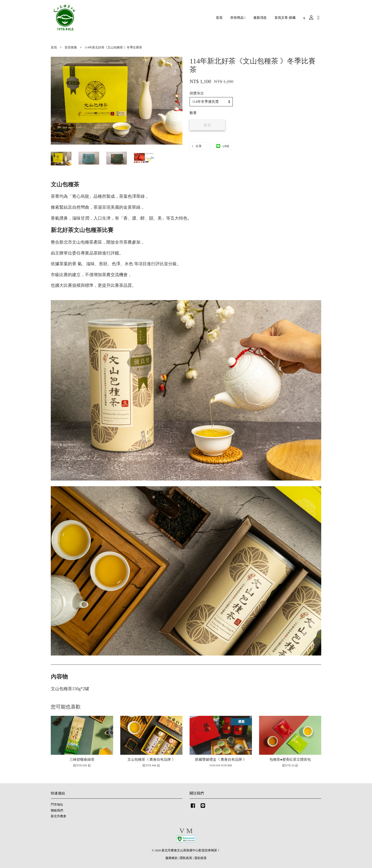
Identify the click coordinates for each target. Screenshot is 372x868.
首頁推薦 (71, 47)
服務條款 (172, 858)
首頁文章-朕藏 (285, 18)
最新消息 (260, 18)
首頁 (219, 18)
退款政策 (200, 858)
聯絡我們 (57, 811)
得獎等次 (197, 93)
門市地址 (57, 805)
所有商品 (238, 18)
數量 (193, 113)
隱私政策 (186, 858)
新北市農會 (58, 816)
